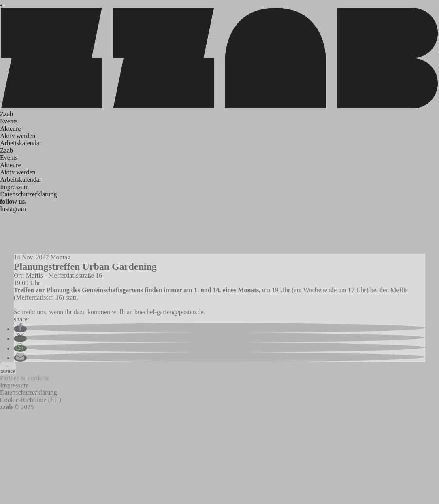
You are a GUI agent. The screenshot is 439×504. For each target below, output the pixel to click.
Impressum (14, 187)
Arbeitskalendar (21, 143)
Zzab (6, 114)
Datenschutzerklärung (28, 194)
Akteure (11, 129)
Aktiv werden (18, 136)
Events (9, 121)
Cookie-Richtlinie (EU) (31, 400)
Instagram (13, 209)
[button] (20, 329)
